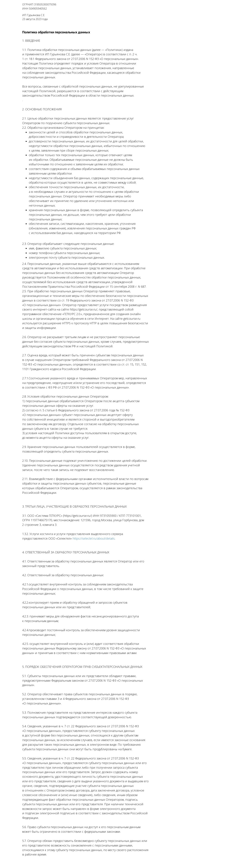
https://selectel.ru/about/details (94, 538)
